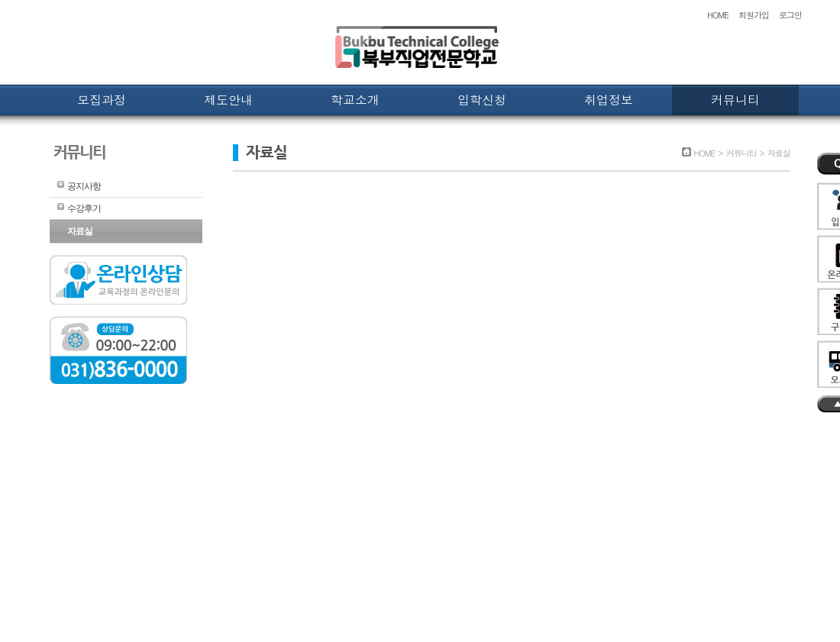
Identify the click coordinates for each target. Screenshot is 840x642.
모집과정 (102, 100)
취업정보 (609, 100)
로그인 (790, 15)
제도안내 (228, 100)
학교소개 (355, 100)
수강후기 (84, 208)
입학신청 (482, 100)
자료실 (80, 231)
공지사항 (84, 186)
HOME (718, 15)
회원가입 (754, 15)
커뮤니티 (735, 100)
